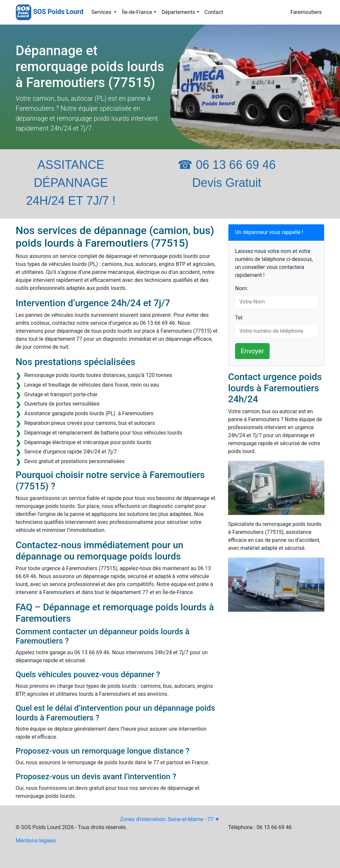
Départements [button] (178, 12)
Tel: (239, 318)
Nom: (241, 288)
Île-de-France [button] (137, 12)
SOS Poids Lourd (58, 12)
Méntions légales (36, 841)
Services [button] (102, 12)
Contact (214, 12)
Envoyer (252, 351)
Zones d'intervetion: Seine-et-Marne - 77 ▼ (170, 819)
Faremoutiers (306, 12)
